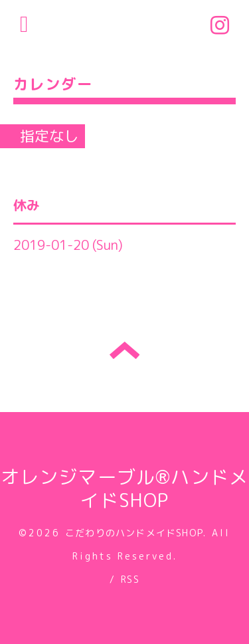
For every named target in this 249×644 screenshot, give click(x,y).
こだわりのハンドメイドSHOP (134, 533)
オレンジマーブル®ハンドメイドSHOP (125, 488)
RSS (130, 579)
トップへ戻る (124, 350)
